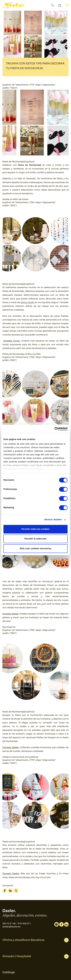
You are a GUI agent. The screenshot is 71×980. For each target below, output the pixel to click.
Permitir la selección (35, 539)
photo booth (27, 302)
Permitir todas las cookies (36, 529)
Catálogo (9, 972)
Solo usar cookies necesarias (36, 549)
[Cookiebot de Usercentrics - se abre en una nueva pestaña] (55, 429)
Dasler (16, 341)
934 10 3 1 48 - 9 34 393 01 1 (17, 924)
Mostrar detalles (53, 520)
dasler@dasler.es (11, 927)
